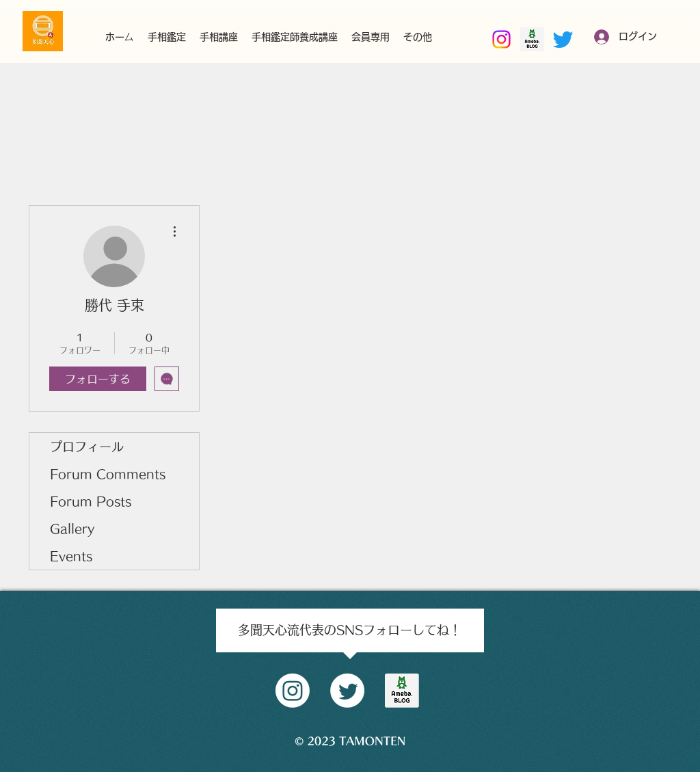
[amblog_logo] (402, 691)
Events (71, 556)
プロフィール (87, 447)
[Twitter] (563, 39)
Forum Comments (108, 474)
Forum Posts (91, 501)
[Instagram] (501, 39)
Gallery (72, 529)
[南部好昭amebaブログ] (532, 39)
